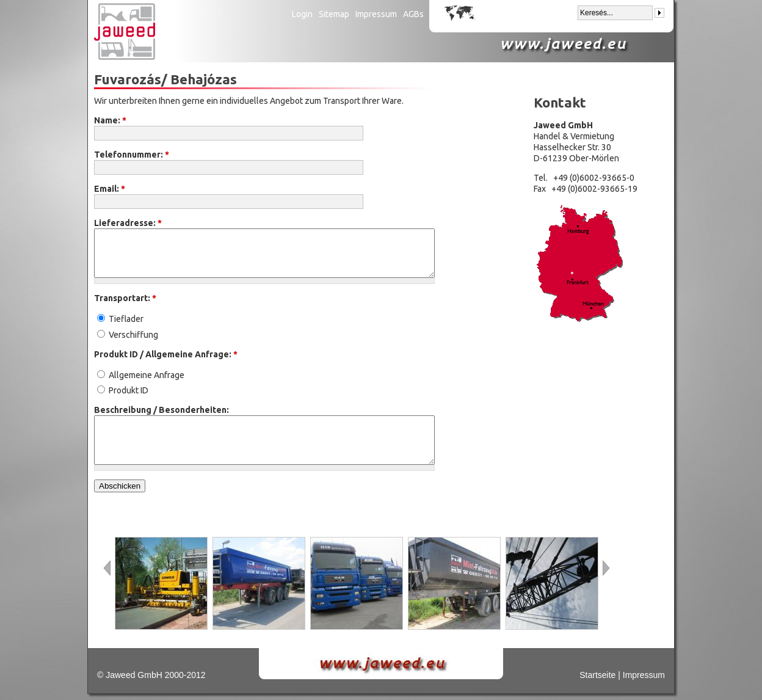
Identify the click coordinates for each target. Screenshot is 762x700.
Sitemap (334, 14)
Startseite (597, 675)
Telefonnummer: (132, 155)
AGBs (413, 14)
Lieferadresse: (128, 223)
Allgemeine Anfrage (141, 375)
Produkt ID (123, 390)
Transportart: (125, 298)
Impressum (376, 14)
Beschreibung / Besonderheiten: (161, 410)
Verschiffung (128, 335)
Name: (110, 120)
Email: (110, 189)
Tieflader (120, 319)
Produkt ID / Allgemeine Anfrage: (166, 354)
